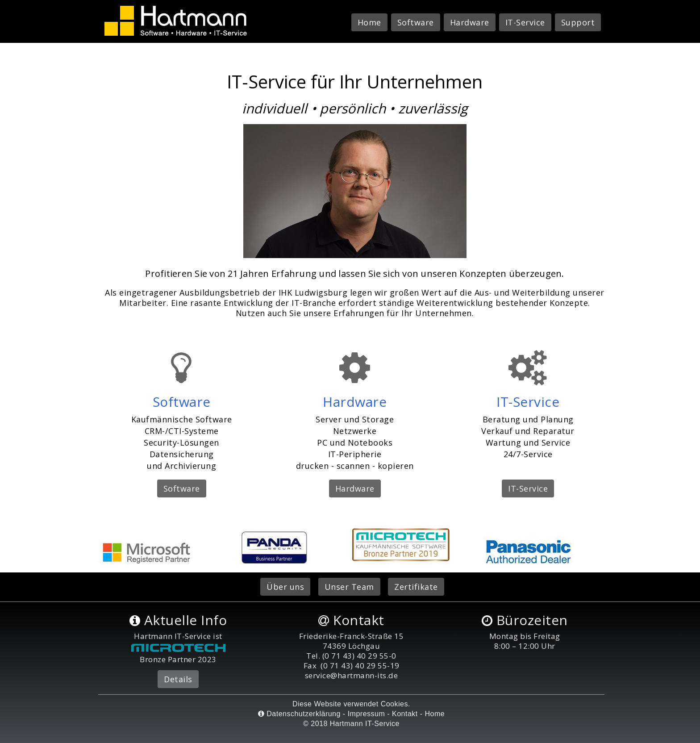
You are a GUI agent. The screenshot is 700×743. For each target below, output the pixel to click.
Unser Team (349, 587)
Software (416, 22)
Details (178, 679)
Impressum (367, 714)
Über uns (285, 587)
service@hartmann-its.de (352, 675)
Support (578, 22)
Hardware (470, 22)
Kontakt (405, 714)
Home (369, 22)
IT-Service (525, 22)
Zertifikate (416, 587)
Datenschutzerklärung (299, 714)
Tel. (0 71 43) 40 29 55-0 (351, 656)
